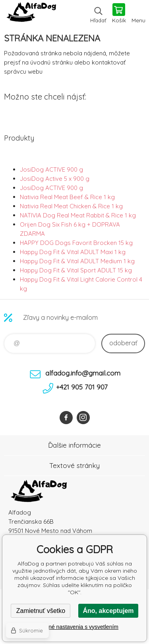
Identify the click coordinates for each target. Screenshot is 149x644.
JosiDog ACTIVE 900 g (51, 169)
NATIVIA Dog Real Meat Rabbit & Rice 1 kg (78, 215)
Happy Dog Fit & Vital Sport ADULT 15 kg (76, 270)
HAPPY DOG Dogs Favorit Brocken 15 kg (76, 243)
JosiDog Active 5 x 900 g (55, 179)
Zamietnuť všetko (41, 611)
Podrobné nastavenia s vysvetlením (74, 627)
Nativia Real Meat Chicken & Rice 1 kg (71, 206)
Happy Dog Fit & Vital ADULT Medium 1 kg (77, 261)
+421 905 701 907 (82, 387)
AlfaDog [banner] (31, 14)
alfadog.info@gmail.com (83, 373)
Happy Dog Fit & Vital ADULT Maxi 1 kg (73, 252)
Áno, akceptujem (108, 611)
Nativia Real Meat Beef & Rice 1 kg (67, 197)
